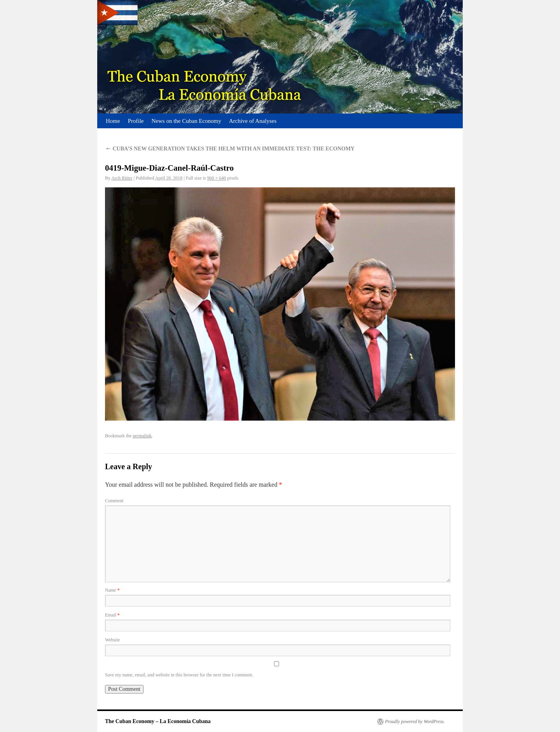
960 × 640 (217, 178)
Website (112, 640)
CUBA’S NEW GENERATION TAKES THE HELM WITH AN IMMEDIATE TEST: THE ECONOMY (230, 149)
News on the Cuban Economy (186, 121)
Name (112, 590)
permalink (142, 436)
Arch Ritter (122, 178)
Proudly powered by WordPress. (415, 722)
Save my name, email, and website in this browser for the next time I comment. (179, 675)
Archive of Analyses (253, 121)
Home (113, 121)
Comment (114, 501)
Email (112, 615)
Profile (136, 121)
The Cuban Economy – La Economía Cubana (158, 721)
